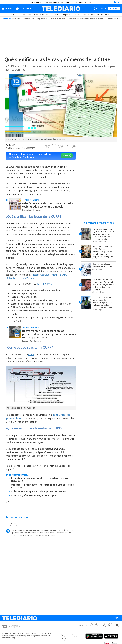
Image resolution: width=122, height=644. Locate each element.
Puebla (67, 2)
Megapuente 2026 (43, 19)
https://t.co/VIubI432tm (45, 275)
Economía (86, 15)
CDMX (33, 2)
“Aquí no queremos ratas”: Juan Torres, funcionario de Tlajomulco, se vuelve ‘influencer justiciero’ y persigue (104, 285)
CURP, (31, 355)
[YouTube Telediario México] (117, 625)
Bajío (81, 2)
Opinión (100, 15)
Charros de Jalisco (29, 19)
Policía (30, 15)
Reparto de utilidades (97, 19)
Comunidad (23, 15)
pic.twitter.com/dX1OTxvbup (20, 278)
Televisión (108, 15)
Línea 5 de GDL (17, 19)
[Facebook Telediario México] (91, 625)
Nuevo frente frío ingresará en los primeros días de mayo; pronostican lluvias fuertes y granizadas (49, 334)
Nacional (58, 15)
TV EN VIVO (100, 9)
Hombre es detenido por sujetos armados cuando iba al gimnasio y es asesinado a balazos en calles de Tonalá (103, 234)
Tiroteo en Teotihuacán (57, 19)
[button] (48, 146)
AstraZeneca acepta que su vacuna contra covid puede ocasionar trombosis (48, 205)
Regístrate (114, 9)
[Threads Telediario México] (110, 625)
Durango (88, 2)
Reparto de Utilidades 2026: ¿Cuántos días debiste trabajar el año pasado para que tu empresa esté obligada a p (104, 252)
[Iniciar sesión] (115, 2)
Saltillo (74, 2)
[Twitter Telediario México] (97, 625)
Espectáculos (39, 15)
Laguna (61, 2)
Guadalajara (51, 2)
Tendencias (50, 15)
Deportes (67, 15)
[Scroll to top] (117, 618)
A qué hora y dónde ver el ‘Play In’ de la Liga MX (34, 496)
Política (94, 15)
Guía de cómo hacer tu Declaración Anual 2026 (103, 266)
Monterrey (40, 2)
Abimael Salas (71, 19)
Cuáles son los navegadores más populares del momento (39, 492)
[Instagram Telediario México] (104, 625)
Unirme (65, 156)
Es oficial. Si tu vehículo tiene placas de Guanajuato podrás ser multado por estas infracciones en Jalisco (103, 302)
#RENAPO (62, 275)
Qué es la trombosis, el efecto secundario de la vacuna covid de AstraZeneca (42, 486)
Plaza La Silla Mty (83, 19)
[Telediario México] (61, 9)
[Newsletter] (119, 3)
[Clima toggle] (23, 9)
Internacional (76, 15)
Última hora (13, 15)
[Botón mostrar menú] (8, 9)
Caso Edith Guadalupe (113, 19)
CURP (14, 523)
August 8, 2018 (44, 284)
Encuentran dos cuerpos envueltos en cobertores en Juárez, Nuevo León (41, 480)
